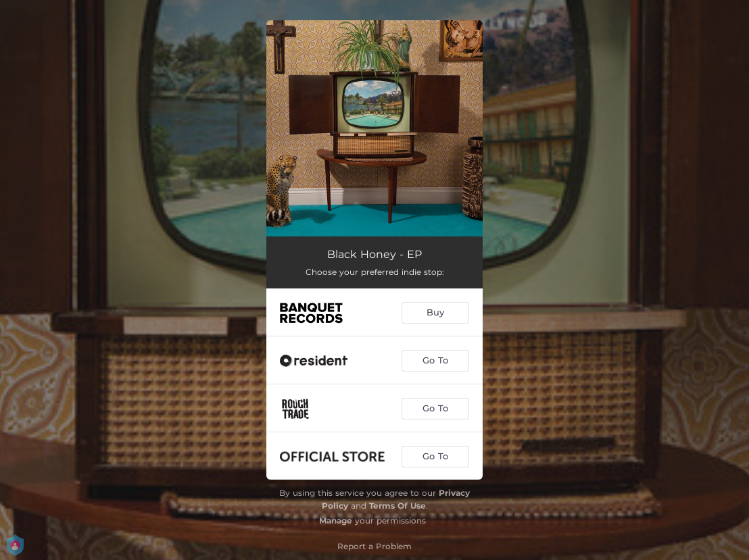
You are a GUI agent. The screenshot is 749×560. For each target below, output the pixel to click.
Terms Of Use (397, 506)
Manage (336, 520)
